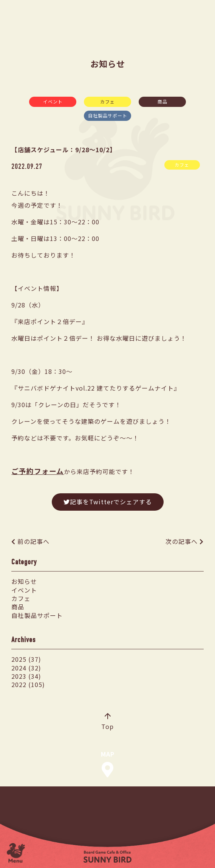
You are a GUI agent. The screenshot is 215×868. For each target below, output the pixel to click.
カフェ (107, 101)
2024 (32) (26, 668)
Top (107, 722)
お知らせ (24, 581)
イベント (53, 101)
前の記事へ (33, 541)
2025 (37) (26, 659)
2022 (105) (28, 684)
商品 (162, 101)
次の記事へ (182, 541)
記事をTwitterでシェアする (108, 502)
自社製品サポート (108, 115)
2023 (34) (26, 676)
